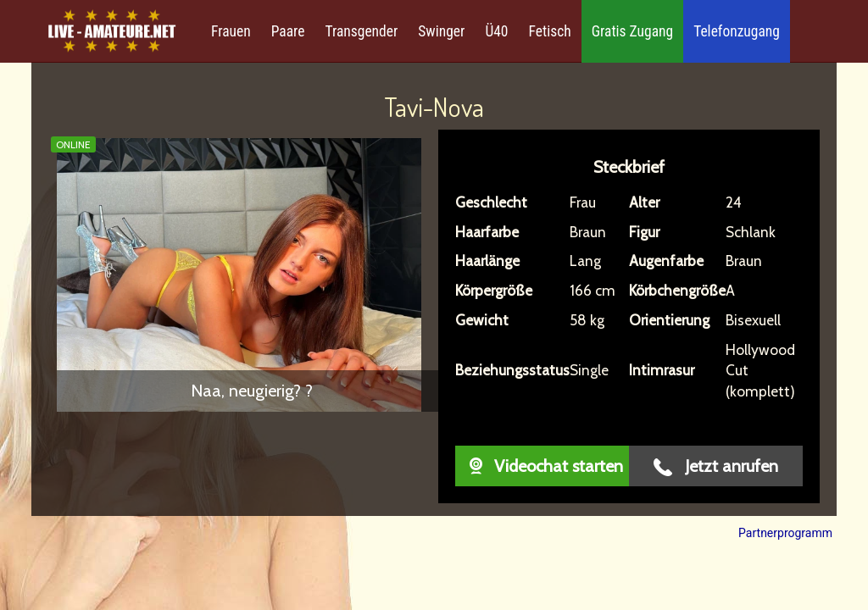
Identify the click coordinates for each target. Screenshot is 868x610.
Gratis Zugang (632, 31)
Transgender (361, 31)
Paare (288, 31)
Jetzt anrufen (716, 466)
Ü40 (496, 31)
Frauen (231, 31)
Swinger (441, 31)
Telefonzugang (737, 31)
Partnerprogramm (785, 533)
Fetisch (550, 31)
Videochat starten (542, 466)
